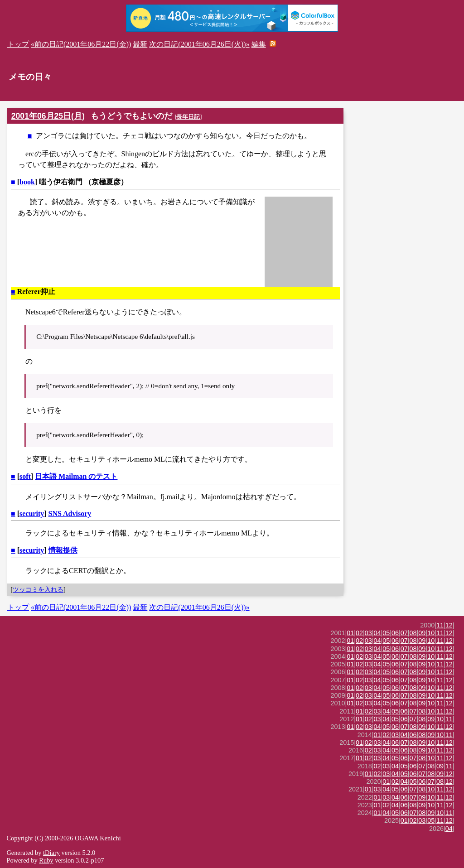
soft (25, 476)
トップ (18, 44)
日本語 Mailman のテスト (76, 476)
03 (368, 633)
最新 (140, 44)
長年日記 (188, 117)
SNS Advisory (70, 514)
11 (440, 625)
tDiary (51, 853)
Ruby (46, 860)
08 (413, 633)
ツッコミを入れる (38, 589)
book (27, 182)
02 (359, 633)
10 (431, 633)
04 (377, 633)
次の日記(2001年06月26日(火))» (199, 44)
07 (404, 633)
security (32, 514)
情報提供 (63, 550)
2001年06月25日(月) (48, 116)
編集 (259, 44)
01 (350, 633)
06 (395, 633)
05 (386, 633)
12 (449, 625)
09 (422, 633)
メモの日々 (30, 77)
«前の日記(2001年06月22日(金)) (81, 44)
